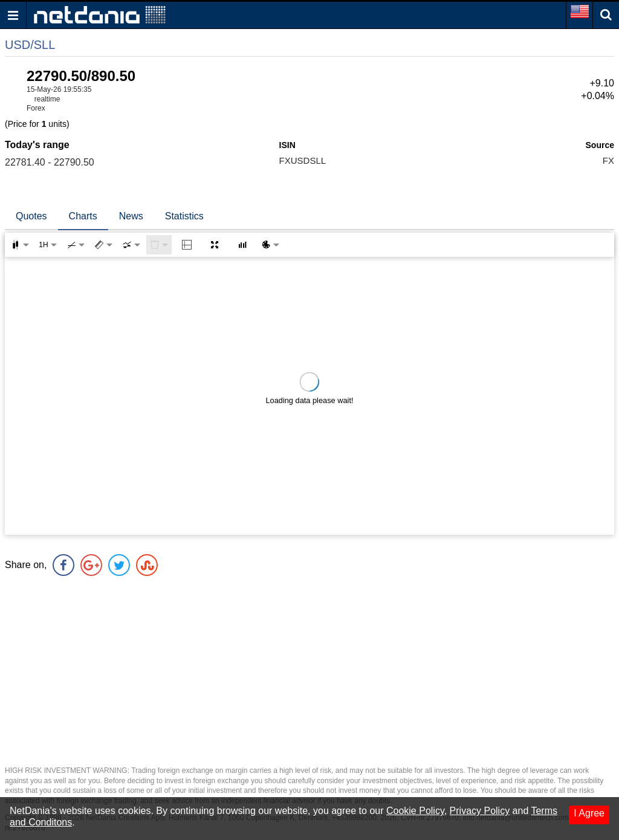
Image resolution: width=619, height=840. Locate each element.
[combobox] (131, 245)
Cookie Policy (415, 811)
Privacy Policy (480, 811)
